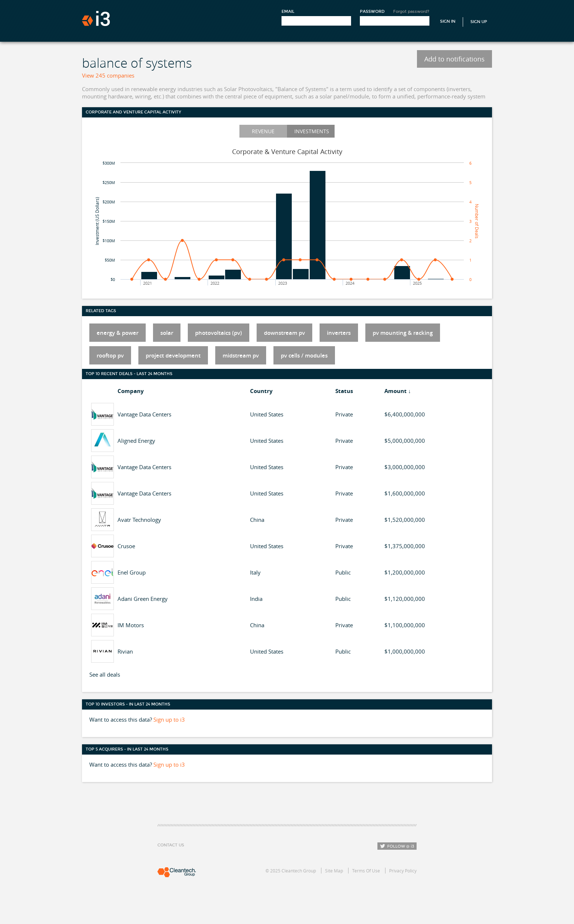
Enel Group (132, 572)
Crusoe (126, 546)
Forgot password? (411, 12)
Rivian (125, 651)
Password (372, 12)
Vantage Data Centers (144, 414)
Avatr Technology (139, 520)
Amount (396, 391)
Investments (312, 131)
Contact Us (171, 845)
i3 (96, 18)
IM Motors (131, 625)
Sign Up (479, 22)
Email (288, 12)
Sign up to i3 (169, 719)
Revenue (263, 131)
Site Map (334, 871)
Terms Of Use (366, 871)
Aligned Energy (136, 441)
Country (261, 391)
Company (131, 391)
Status (344, 391)
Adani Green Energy (143, 599)
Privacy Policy (403, 871)
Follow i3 (397, 846)
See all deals (105, 674)
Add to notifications (454, 59)
